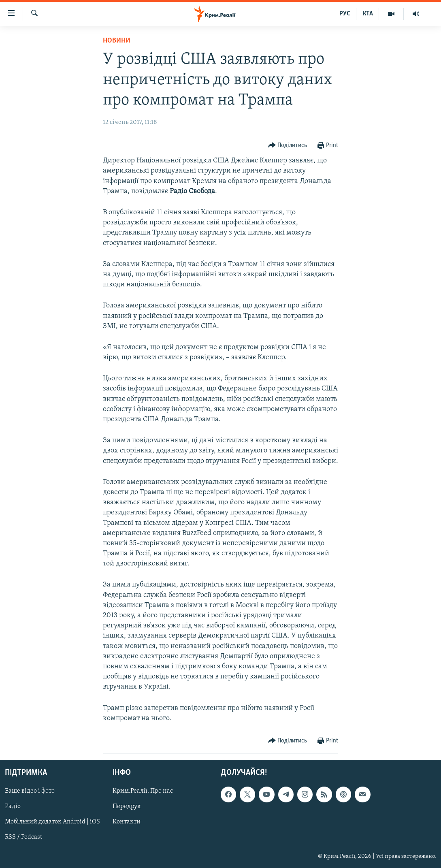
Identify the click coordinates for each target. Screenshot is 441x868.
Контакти (127, 822)
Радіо (13, 806)
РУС (345, 14)
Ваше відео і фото (30, 791)
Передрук (127, 806)
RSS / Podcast (23, 837)
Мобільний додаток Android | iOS (52, 822)
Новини (117, 41)
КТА (368, 14)
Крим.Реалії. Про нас (143, 791)
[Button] (288, 146)
